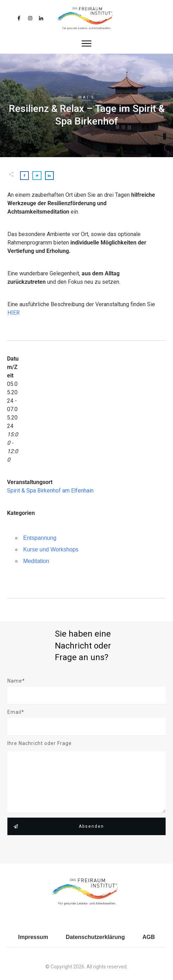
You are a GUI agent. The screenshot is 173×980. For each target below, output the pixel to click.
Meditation (36, 561)
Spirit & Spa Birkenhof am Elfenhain (50, 491)
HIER (14, 313)
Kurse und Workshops (51, 549)
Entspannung (40, 538)
